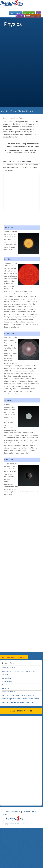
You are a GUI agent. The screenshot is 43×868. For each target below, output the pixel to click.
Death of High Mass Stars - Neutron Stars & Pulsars (21, 699)
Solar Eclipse (7, 678)
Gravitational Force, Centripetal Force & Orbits (19, 671)
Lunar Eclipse (7, 682)
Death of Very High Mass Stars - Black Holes (18, 702)
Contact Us (16, 812)
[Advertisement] (20, 48)
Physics (13, 24)
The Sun (5, 675)
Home (2, 111)
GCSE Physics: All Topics (21, 711)
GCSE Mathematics (33, 16)
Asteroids (6, 688)
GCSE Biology (29, 13)
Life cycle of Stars (9, 692)
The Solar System (9, 668)
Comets (5, 685)
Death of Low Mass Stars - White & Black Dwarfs (20, 695)
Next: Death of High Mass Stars (14, 657)
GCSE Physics (15, 13)
